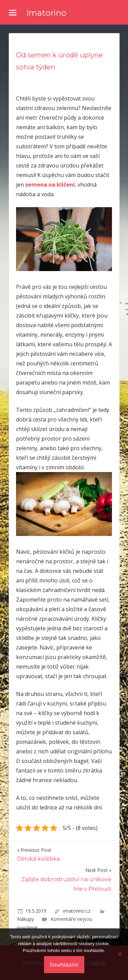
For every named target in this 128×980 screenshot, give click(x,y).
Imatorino (46, 13)
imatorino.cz (77, 911)
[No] (119, 954)
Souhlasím (64, 964)
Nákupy (25, 919)
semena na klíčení (50, 185)
